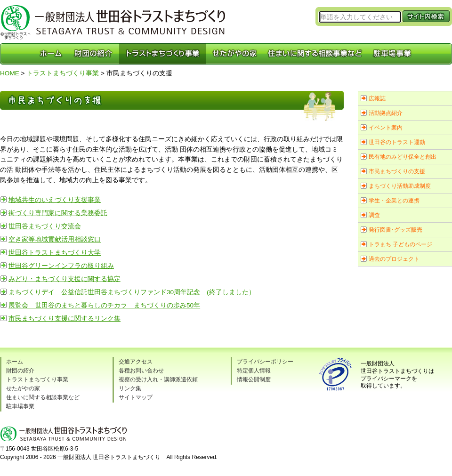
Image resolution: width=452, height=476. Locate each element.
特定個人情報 (254, 371)
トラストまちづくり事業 (63, 73)
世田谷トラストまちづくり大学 (55, 253)
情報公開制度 (254, 379)
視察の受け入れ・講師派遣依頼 (158, 379)
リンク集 (130, 388)
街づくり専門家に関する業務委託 (58, 213)
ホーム (15, 362)
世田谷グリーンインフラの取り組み (61, 266)
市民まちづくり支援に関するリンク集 (65, 319)
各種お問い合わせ (141, 371)
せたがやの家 (23, 388)
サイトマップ (136, 397)
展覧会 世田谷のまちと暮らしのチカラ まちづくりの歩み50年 (104, 305)
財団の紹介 (20, 371)
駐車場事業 (20, 406)
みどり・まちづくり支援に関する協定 (65, 279)
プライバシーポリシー (265, 362)
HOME (10, 73)
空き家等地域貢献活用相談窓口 (55, 239)
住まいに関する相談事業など (43, 397)
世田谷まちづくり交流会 (45, 226)
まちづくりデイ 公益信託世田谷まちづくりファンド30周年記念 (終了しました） (132, 292)
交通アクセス (136, 362)
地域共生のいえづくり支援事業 (55, 200)
